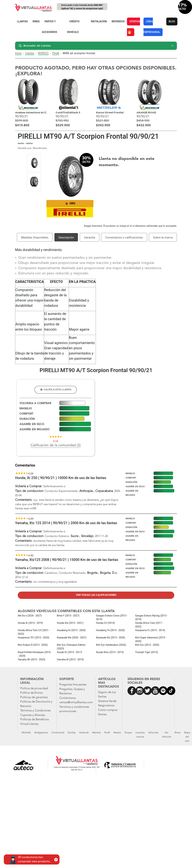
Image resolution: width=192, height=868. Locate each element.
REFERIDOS (118, 22)
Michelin (26, 733)
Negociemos (106, 706)
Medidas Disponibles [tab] (35, 237)
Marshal (96, 733)
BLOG (172, 22)
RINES (36, 22)
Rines (178, 733)
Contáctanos (68, 698)
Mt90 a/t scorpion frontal (79, 53)
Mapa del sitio (187, 737)
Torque (128, 733)
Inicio (18, 53)
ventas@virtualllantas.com (76, 702)
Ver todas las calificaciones (96, 595)
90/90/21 (43, 53)
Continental (58, 733)
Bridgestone (41, 733)
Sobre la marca (163, 237)
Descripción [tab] (66, 237)
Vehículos (153, 733)
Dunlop (72, 733)
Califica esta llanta (56, 390)
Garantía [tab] (90, 237)
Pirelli (56, 53)
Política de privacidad (34, 688)
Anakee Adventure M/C (31, 113)
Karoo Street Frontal (110, 113)
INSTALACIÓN (99, 22)
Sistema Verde (107, 701)
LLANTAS (22, 22)
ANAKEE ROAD (146, 113)
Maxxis (117, 733)
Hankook (84, 733)
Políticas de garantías (34, 697)
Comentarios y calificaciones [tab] (124, 237)
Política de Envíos (31, 693)
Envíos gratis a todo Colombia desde (82, 7)
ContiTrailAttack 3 (68, 113)
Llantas (30, 53)
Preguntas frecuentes (73, 685)
